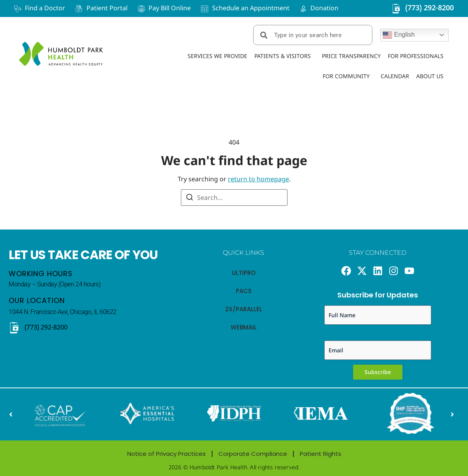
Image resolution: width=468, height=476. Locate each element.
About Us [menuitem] (430, 76)
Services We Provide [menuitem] (217, 56)
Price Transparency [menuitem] (351, 56)
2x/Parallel (244, 309)
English (399, 35)
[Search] (190, 198)
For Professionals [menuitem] (416, 56)
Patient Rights (320, 454)
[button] (10, 415)
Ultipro (244, 273)
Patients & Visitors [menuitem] (283, 56)
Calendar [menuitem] (395, 76)
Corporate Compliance (253, 454)
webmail (244, 327)
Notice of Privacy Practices (166, 454)
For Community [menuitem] (346, 76)
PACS (244, 291)
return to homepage (258, 179)
